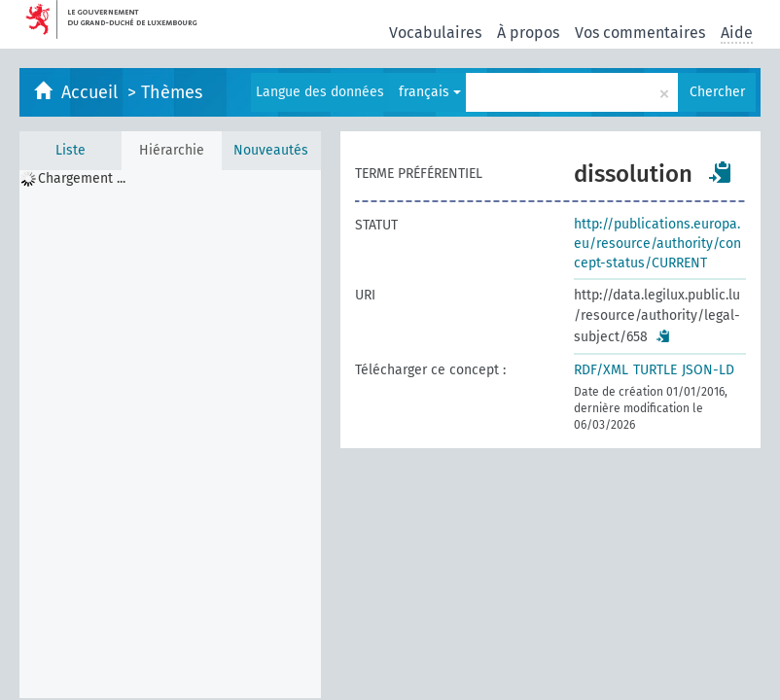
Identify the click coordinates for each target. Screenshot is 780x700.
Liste (71, 150)
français (430, 92)
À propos (528, 33)
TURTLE (655, 370)
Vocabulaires (435, 33)
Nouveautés (271, 150)
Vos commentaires (640, 33)
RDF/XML (601, 370)
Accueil (92, 92)
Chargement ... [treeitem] (82, 178)
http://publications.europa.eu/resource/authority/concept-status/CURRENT (657, 244)
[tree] (170, 434)
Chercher (717, 92)
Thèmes (172, 92)
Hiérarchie (172, 150)
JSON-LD (708, 370)
